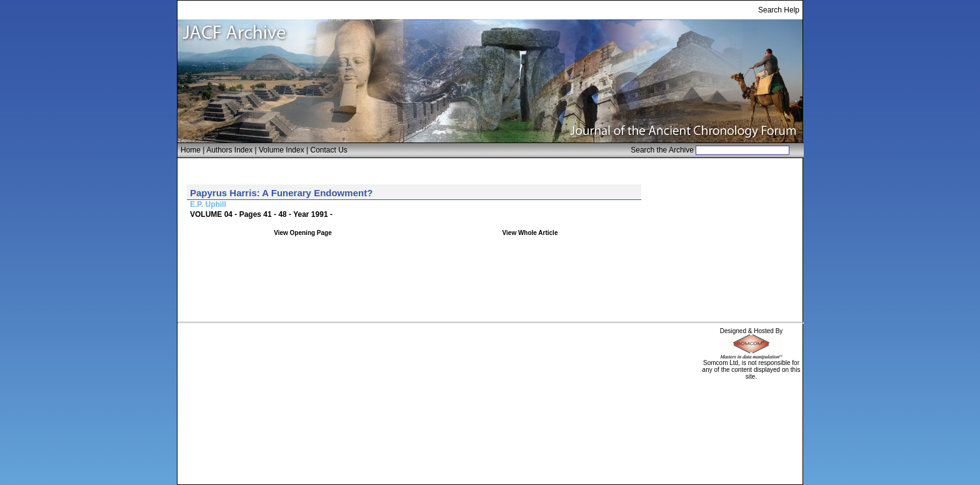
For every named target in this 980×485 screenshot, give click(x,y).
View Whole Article (530, 233)
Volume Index (282, 150)
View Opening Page (303, 233)
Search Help (779, 10)
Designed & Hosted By (752, 331)
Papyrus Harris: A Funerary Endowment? (281, 193)
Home (191, 150)
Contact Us (329, 150)
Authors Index (229, 150)
